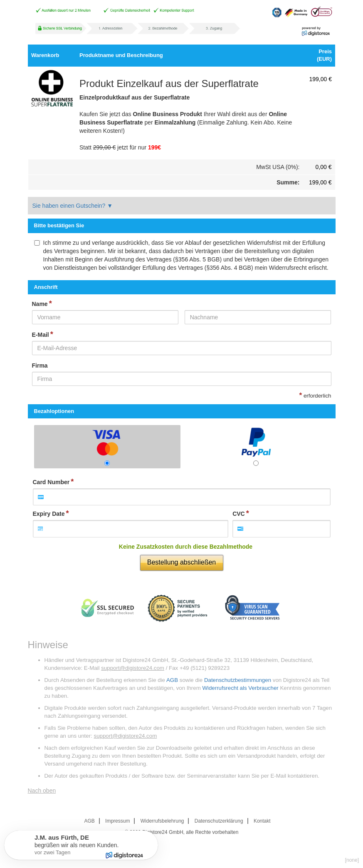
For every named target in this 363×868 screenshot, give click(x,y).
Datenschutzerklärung (219, 821)
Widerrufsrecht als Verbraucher (240, 688)
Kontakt (262, 821)
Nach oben (42, 791)
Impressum (117, 821)
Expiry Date (49, 514)
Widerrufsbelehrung (162, 821)
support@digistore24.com (133, 668)
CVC (239, 514)
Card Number (51, 482)
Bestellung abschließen (181, 562)
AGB (172, 680)
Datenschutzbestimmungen (238, 680)
